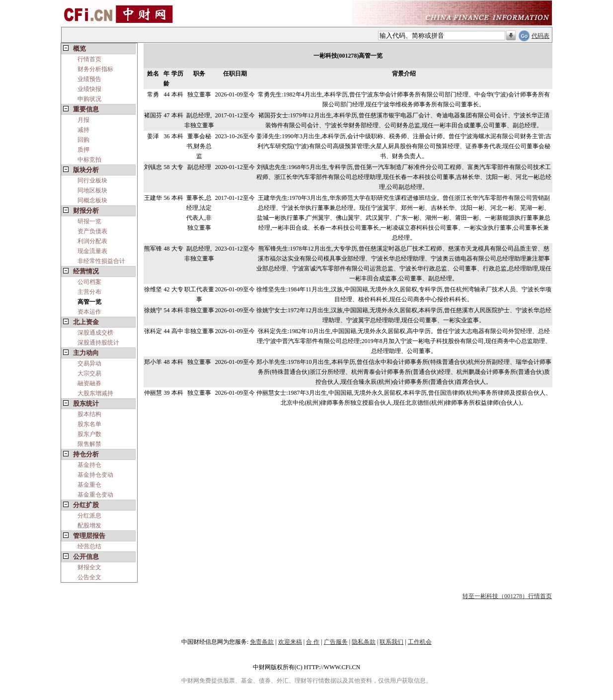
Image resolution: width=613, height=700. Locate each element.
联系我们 (391, 642)
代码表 (540, 36)
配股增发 (89, 525)
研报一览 (89, 221)
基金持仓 (89, 465)
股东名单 (89, 424)
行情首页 (89, 59)
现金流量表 (92, 251)
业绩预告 (89, 79)
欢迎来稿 (290, 642)
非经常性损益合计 (101, 261)
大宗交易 (89, 373)
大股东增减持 (95, 393)
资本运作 (89, 312)
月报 (83, 120)
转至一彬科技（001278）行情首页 (507, 596)
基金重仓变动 (95, 495)
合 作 (313, 642)
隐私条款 (364, 642)
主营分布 (89, 292)
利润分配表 (92, 241)
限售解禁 (89, 444)
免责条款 (262, 642)
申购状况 (89, 99)
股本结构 (89, 414)
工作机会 (420, 642)
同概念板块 (92, 200)
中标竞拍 (89, 160)
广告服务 (336, 642)
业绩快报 (89, 89)
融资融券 (89, 383)
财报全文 (89, 567)
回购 (83, 140)
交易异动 (89, 363)
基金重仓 (89, 485)
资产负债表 (92, 231)
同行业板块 (92, 180)
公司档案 (89, 282)
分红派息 (89, 516)
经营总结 (89, 546)
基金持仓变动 (95, 475)
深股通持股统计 (98, 343)
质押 (83, 150)
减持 (83, 130)
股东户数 (89, 434)
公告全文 (89, 577)
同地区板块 (92, 190)
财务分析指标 (95, 69)
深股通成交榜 (95, 333)
